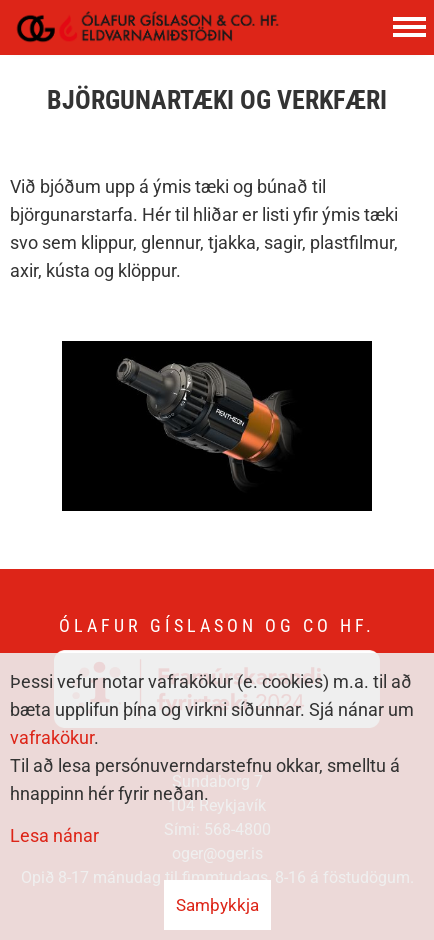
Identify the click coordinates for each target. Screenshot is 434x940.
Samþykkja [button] (217, 905)
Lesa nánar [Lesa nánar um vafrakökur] (54, 835)
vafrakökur (52, 737)
